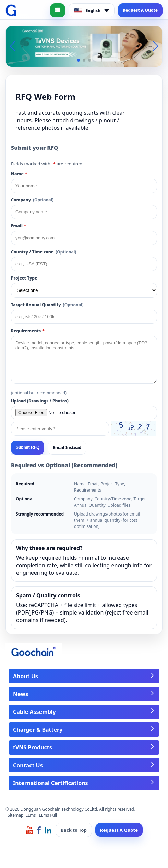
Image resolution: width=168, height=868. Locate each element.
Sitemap (15, 815)
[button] (79, 60)
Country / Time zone (44, 252)
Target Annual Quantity (47, 305)
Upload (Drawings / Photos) (40, 401)
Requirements (28, 331)
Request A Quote (140, 10)
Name (19, 174)
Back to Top (74, 830)
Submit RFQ (28, 447)
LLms (31, 815)
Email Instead (67, 448)
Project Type (24, 278)
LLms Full (48, 815)
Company (32, 200)
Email (19, 226)
